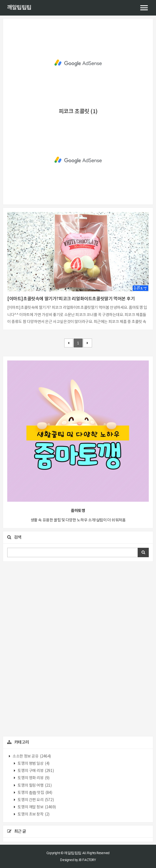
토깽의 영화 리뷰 (33, 778)
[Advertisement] (78, 63)
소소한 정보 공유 (31, 756)
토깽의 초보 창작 (33, 814)
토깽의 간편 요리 (35, 800)
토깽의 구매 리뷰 (35, 771)
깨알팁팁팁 (19, 8)
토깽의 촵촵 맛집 (35, 793)
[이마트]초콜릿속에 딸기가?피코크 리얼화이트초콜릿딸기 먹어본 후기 (71, 299)
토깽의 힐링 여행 (34, 786)
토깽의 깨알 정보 (36, 807)
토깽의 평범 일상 (33, 764)
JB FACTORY (87, 860)
